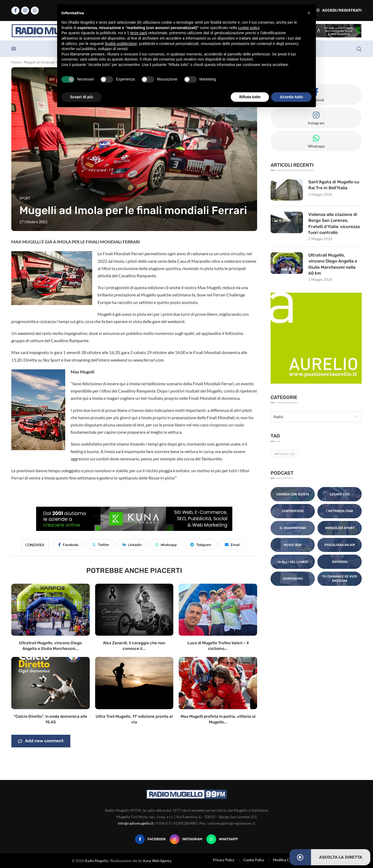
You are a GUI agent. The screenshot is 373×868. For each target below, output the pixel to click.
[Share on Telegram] (201, 544)
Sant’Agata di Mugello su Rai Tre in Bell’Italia (334, 185)
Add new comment (41, 741)
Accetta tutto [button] (291, 97)
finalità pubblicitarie (121, 44)
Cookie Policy (254, 860)
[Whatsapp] (35, 10)
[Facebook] (15, 10)
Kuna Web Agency (157, 861)
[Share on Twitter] (101, 544)
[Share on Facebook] (68, 544)
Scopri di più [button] (82, 97)
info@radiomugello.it (136, 823)
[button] (309, 13)
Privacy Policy (224, 860)
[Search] (359, 49)
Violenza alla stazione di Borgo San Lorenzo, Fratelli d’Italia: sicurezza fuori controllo (334, 223)
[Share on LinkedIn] (132, 544)
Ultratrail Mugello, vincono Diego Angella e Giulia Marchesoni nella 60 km (333, 264)
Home (16, 62)
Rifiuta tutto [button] (250, 97)
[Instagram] (25, 10)
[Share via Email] (232, 544)
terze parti (139, 33)
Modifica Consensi (287, 860)
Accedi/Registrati (339, 10)
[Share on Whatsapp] (166, 544)
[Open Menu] (14, 49)
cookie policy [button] (249, 28)
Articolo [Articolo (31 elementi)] (284, 454)
